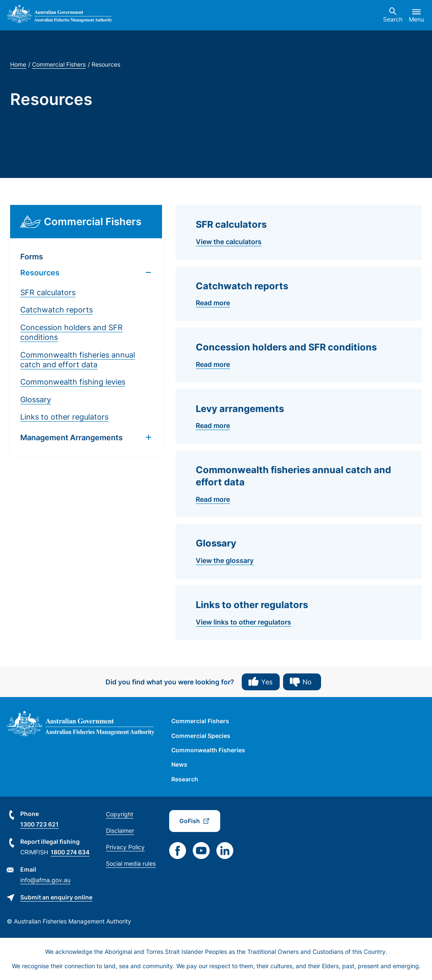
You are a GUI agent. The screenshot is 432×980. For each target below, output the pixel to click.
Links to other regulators (64, 417)
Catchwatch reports (57, 310)
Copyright (120, 814)
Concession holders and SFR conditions (72, 332)
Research (185, 779)
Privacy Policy (125, 847)
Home (18, 64)
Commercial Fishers (59, 64)
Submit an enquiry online (56, 897)
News (179, 764)
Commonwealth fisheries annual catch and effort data (78, 360)
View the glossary (225, 560)
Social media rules (131, 863)
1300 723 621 (39, 824)
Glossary (36, 400)
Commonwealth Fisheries (208, 750)
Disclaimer (120, 831)
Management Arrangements (72, 437)
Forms (32, 257)
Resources (40, 273)
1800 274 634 (70, 852)
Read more (213, 303)
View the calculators (229, 242)
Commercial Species (201, 736)
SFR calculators (48, 292)
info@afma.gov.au (45, 880)
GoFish (190, 821)
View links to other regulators (243, 622)
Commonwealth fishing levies (73, 382)
